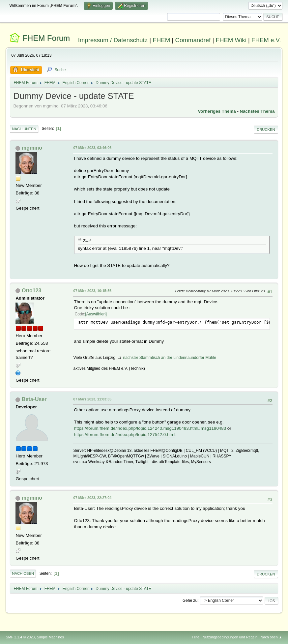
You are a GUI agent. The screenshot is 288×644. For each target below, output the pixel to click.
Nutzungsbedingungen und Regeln (230, 637)
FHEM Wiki (231, 40)
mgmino (32, 148)
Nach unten (24, 129)
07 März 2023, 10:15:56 (92, 291)
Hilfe (196, 637)
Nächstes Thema (257, 111)
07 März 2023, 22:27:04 (92, 498)
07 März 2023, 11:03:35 (92, 399)
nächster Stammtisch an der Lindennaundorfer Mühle (170, 358)
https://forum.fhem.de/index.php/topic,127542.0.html (124, 435)
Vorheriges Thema (217, 111)
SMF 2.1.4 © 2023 (20, 637)
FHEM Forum (46, 38)
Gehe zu (190, 600)
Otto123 (32, 291)
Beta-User (34, 399)
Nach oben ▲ (272, 637)
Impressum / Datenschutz (113, 40)
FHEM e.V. (266, 40)
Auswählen (96, 314)
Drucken (266, 130)
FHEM (161, 40)
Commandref (193, 40)
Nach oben (23, 573)
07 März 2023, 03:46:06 (92, 148)
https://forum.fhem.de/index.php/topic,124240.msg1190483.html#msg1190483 (150, 428)
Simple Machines (50, 637)
